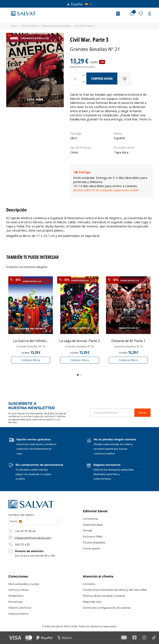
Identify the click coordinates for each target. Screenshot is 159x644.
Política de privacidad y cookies (104, 596)
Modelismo (16, 596)
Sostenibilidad (93, 525)
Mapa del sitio (92, 602)
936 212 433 (22, 544)
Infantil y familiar (20, 608)
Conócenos (90, 519)
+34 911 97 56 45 (25, 531)
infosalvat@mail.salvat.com (33, 538)
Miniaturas (15, 602)
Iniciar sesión (92, 548)
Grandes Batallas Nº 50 (80, 346)
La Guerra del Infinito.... (31, 341)
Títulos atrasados (94, 542)
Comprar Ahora (31, 360)
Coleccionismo (18, 614)
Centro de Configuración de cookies (107, 608)
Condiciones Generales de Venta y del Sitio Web (115, 590)
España (79, 4)
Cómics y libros (18, 590)
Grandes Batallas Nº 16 (128, 346)
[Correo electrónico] (112, 413)
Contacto (89, 584)
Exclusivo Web (93, 536)
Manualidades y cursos (24, 584)
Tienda (87, 530)
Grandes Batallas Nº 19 (31, 346)
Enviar (142, 413)
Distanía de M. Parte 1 (128, 341)
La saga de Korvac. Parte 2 (79, 341)
